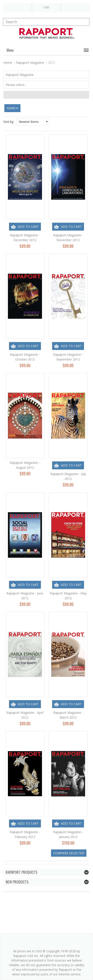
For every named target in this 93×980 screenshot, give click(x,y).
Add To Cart (28, 227)
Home (8, 63)
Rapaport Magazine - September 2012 (68, 357)
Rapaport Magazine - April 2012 (25, 715)
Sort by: (9, 122)
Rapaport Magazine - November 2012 (68, 238)
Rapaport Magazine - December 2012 (25, 238)
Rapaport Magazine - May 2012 (68, 596)
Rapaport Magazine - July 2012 (68, 476)
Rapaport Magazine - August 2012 (25, 465)
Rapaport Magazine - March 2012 (68, 715)
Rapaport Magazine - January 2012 (68, 834)
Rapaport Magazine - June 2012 (25, 596)
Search (12, 108)
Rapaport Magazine (30, 63)
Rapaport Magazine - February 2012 (25, 834)
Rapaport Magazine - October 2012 (25, 357)
